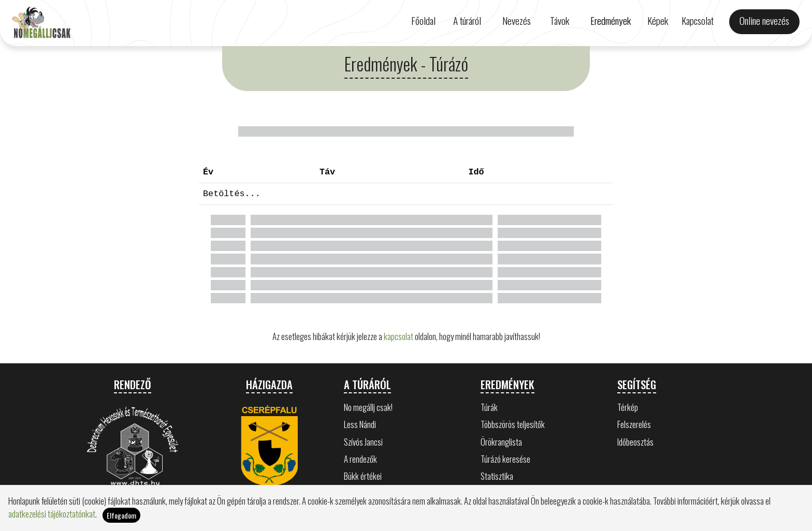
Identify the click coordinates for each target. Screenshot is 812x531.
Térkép (628, 407)
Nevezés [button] (517, 20)
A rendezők (360, 459)
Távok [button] (560, 20)
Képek (658, 20)
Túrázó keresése (505, 459)
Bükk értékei (363, 476)
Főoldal (423, 20)
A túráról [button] (467, 20)
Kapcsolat (698, 20)
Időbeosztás (635, 442)
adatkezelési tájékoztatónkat (52, 514)
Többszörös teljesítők (513, 424)
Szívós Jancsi (363, 442)
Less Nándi (360, 424)
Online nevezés (764, 20)
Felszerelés (634, 424)
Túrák (489, 407)
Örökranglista (501, 442)
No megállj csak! (368, 407)
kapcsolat (398, 336)
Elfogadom (121, 515)
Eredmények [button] (611, 20)
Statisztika (497, 476)
